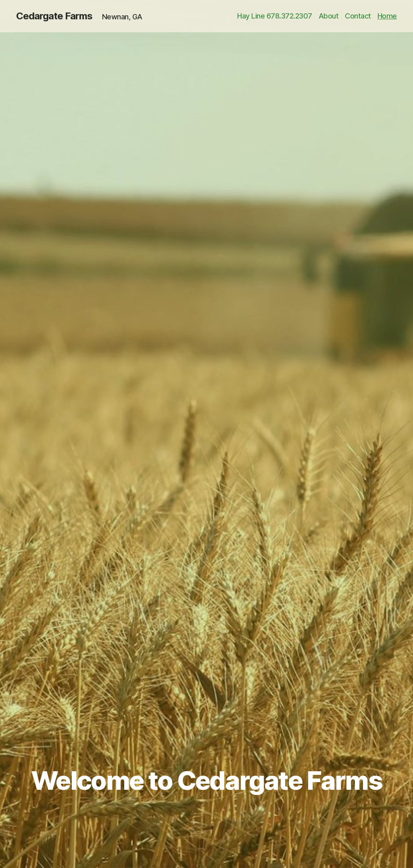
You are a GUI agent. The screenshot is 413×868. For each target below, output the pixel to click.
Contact (358, 16)
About (329, 16)
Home (387, 16)
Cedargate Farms (54, 16)
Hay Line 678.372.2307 (275, 16)
